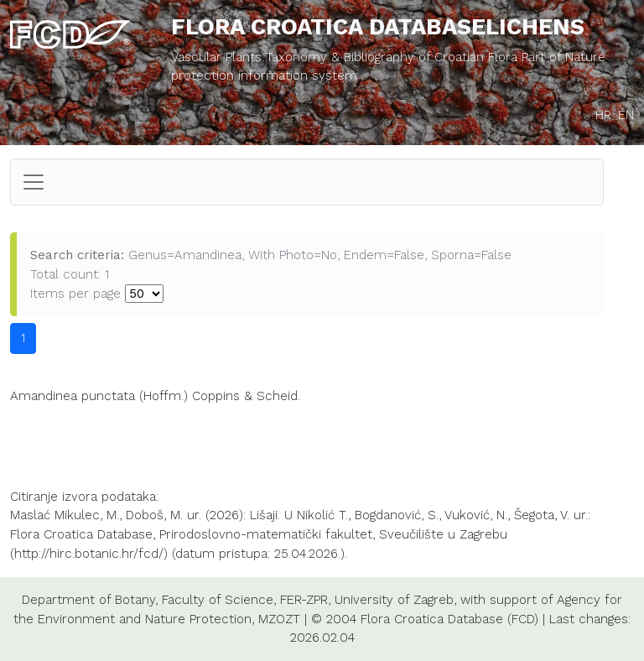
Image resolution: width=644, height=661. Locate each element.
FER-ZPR (304, 600)
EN (626, 115)
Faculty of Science (218, 600)
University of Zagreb (394, 600)
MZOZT (279, 619)
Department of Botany (88, 600)
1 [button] (23, 338)
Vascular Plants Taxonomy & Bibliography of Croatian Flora (346, 57)
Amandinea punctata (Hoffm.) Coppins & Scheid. (155, 396)
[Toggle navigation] (34, 182)
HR (603, 115)
